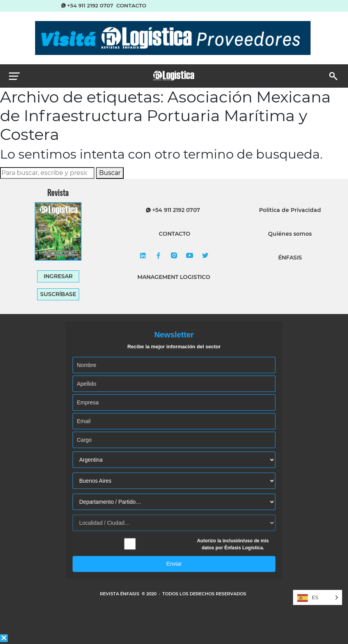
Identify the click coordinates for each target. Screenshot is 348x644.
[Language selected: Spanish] (318, 597)
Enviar (174, 564)
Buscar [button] (110, 173)
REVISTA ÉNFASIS (120, 594)
